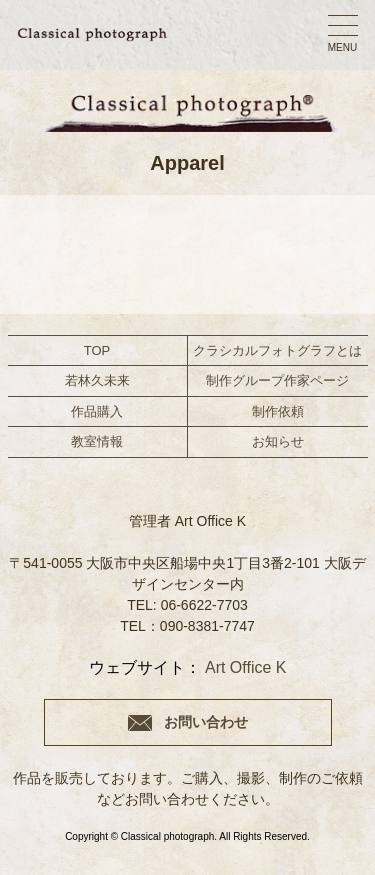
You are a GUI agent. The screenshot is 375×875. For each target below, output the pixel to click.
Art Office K (246, 667)
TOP (97, 350)
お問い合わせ (206, 722)
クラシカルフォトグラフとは (277, 350)
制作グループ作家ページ (277, 380)
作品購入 (97, 411)
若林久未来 (97, 380)
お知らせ (278, 441)
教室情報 (97, 441)
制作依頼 (278, 411)
